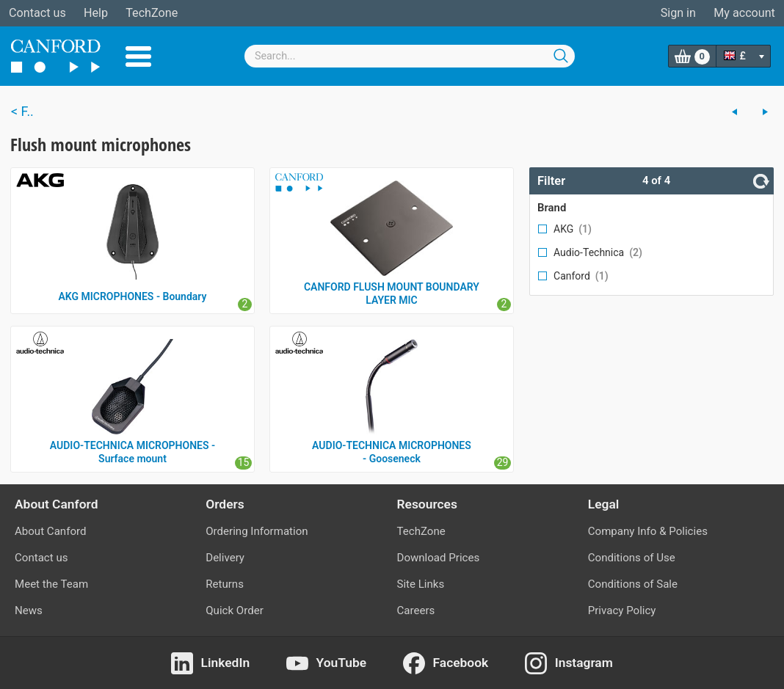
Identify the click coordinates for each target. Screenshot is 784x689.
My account (744, 13)
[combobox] (410, 56)
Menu (138, 56)
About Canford (50, 531)
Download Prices (439, 558)
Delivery (225, 558)
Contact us (37, 13)
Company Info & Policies (648, 531)
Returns (225, 584)
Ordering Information (257, 531)
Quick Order (235, 610)
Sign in (678, 13)
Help (96, 13)
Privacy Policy (622, 610)
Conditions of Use (632, 558)
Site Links (421, 584)
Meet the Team (51, 584)
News (29, 610)
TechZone (152, 13)
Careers (416, 610)
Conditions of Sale (633, 584)
